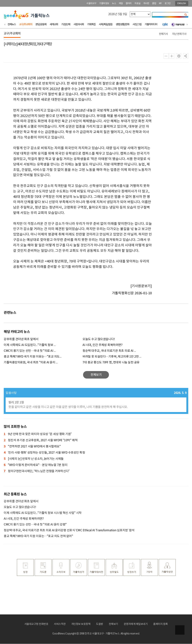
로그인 (168, 3)
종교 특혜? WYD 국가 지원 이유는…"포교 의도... (33, 357)
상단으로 (180, 630)
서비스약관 (60, 624)
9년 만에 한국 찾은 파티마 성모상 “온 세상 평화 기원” (38, 434)
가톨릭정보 (104, 3)
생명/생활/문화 (122, 25)
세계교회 (54, 25)
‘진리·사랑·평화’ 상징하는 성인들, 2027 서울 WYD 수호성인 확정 (44, 453)
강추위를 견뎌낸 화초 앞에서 (21, 339)
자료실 (137, 3)
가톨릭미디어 (151, 25)
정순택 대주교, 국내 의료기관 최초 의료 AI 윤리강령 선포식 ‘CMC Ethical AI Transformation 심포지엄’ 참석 (69, 531)
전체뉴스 (12, 25)
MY (160, 3)
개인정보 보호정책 (81, 624)
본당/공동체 (41, 25)
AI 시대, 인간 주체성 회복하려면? (102, 345)
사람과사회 (79, 25)
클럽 (154, 3)
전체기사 (163, 34)
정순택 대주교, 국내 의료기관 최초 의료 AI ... (109, 351)
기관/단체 (66, 25)
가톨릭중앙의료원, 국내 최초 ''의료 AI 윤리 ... (31, 363)
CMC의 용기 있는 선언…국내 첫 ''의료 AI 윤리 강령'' (35, 525)
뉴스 (114, 3)
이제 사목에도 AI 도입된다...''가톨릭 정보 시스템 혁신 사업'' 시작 (43, 513)
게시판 (146, 3)
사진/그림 (137, 25)
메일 (121, 3)
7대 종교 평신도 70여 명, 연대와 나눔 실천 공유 (111, 363)
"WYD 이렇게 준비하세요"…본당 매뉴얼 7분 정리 (36, 465)
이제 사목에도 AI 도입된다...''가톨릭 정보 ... (30, 345)
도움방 (100, 624)
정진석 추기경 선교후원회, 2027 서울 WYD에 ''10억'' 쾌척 (41, 441)
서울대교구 (91, 3)
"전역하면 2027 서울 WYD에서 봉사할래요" (32, 447)
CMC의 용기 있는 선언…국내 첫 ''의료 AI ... (30, 351)
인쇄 (179, 56)
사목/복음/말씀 (106, 25)
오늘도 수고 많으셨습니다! (99, 339)
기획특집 (91, 25)
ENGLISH (182, 3)
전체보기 (113, 624)
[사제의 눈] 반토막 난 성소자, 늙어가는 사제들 (34, 459)
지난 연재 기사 (179, 34)
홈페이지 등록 (160, 624)
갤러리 (129, 3)
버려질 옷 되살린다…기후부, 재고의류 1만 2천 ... (112, 357)
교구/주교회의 (26, 25)
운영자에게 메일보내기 (136, 624)
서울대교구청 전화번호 (36, 624)
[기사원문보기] (141, 286)
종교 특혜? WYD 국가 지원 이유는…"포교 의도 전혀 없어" (38, 536)
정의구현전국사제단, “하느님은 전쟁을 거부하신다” (37, 471)
